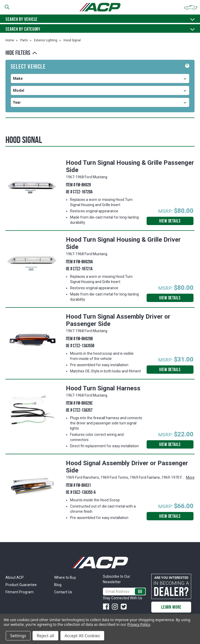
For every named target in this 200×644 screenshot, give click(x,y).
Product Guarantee (21, 585)
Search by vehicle (100, 19)
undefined (100, 78)
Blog (58, 585)
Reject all (45, 636)
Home (10, 40)
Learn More (171, 607)
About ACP (15, 577)
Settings (18, 636)
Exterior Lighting (46, 40)
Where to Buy (65, 577)
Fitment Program (20, 592)
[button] (100, 53)
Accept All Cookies (82, 636)
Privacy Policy (139, 624)
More (190, 477)
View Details (170, 221)
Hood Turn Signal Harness (103, 388)
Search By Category (100, 29)
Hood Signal (72, 40)
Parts (24, 40)
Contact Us (63, 592)
